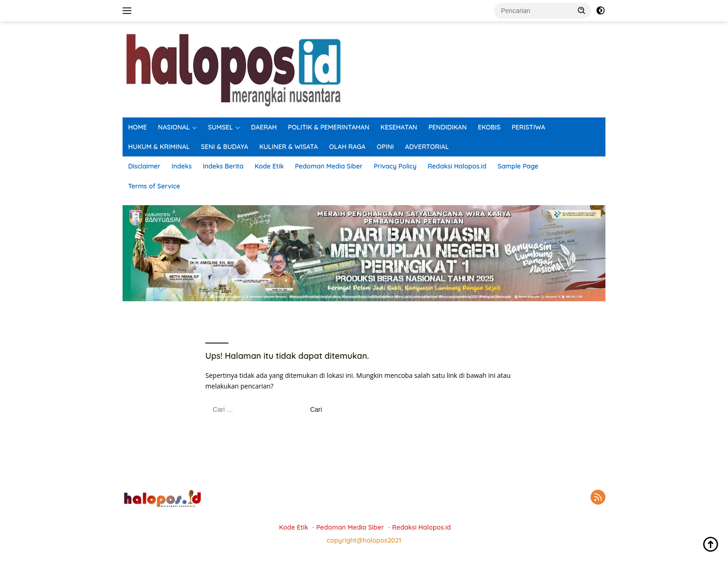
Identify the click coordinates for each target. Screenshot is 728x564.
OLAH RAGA (348, 147)
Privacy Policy (395, 166)
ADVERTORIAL (427, 147)
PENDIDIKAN (448, 127)
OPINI (385, 147)
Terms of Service (154, 186)
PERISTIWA (528, 127)
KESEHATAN (399, 127)
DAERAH (264, 127)
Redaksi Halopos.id (457, 166)
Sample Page (518, 166)
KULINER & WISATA (289, 147)
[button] (582, 10)
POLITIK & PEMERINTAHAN (329, 127)
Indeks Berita (223, 166)
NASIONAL (174, 127)
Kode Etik (269, 166)
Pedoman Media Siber (329, 166)
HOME (137, 127)
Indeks (182, 166)
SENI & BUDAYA (225, 147)
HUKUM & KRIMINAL (159, 147)
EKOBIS (489, 127)
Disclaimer (144, 166)
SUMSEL (221, 127)
